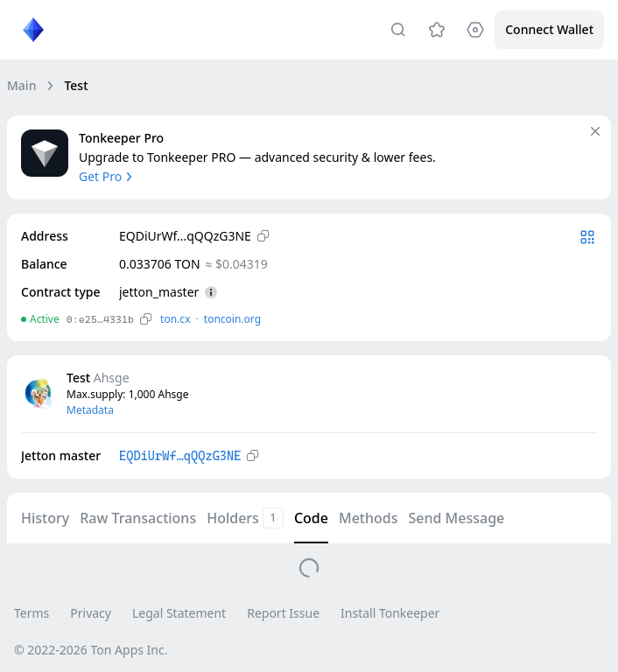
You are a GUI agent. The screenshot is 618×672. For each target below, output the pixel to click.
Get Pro (107, 176)
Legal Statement (179, 613)
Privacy (91, 613)
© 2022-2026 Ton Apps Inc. (91, 650)
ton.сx (176, 319)
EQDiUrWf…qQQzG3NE (180, 456)
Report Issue (283, 613)
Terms (32, 613)
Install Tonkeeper (390, 613)
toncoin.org (232, 319)
